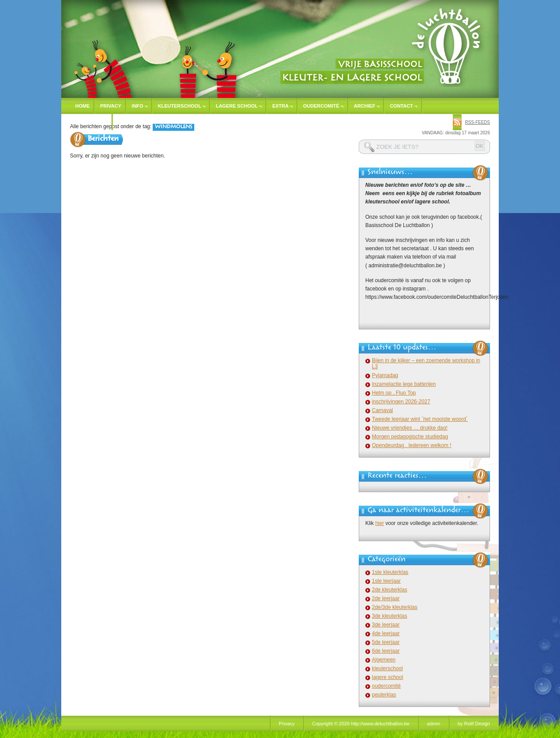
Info (140, 106)
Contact (403, 106)
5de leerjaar (386, 642)
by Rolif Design (474, 724)
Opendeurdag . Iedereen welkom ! (411, 445)
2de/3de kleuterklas (395, 607)
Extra (282, 106)
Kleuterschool (182, 106)
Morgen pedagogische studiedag (410, 437)
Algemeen (384, 660)
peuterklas (384, 695)
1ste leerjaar (386, 581)
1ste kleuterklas (390, 572)
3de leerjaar (386, 625)
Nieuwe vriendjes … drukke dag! (410, 428)
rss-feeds (478, 122)
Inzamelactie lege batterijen (404, 384)
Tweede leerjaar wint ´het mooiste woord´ (420, 419)
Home (82, 106)
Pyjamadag (385, 375)
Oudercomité (323, 106)
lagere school (387, 677)
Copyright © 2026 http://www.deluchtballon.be (361, 724)
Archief (367, 106)
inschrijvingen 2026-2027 (401, 402)
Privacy (111, 106)
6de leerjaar (386, 651)
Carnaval (382, 410)
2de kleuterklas (390, 590)
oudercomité (386, 686)
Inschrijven (91, 122)
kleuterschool (387, 668)
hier (380, 523)
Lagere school (239, 106)
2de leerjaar (386, 598)
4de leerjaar (386, 633)
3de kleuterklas (390, 616)
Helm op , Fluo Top (394, 393)
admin (434, 724)
